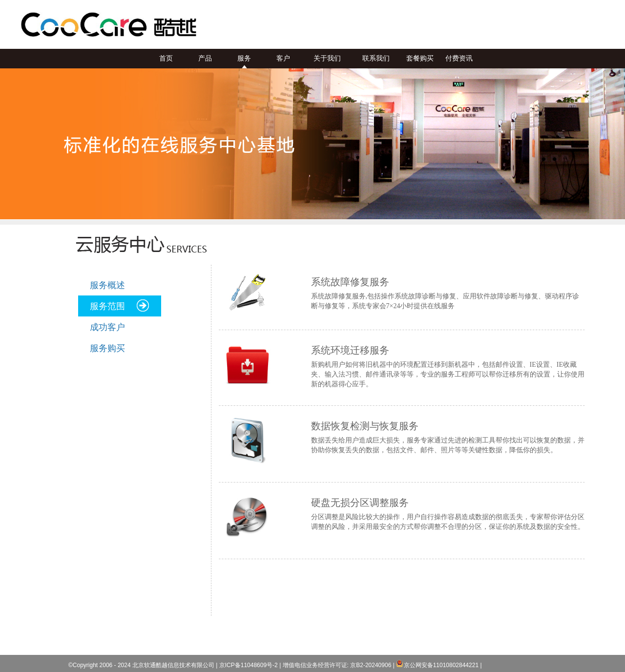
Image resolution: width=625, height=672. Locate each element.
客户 (283, 58)
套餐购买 (420, 58)
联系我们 (376, 58)
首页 (166, 58)
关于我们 (327, 58)
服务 (244, 58)
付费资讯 (459, 58)
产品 (205, 58)
